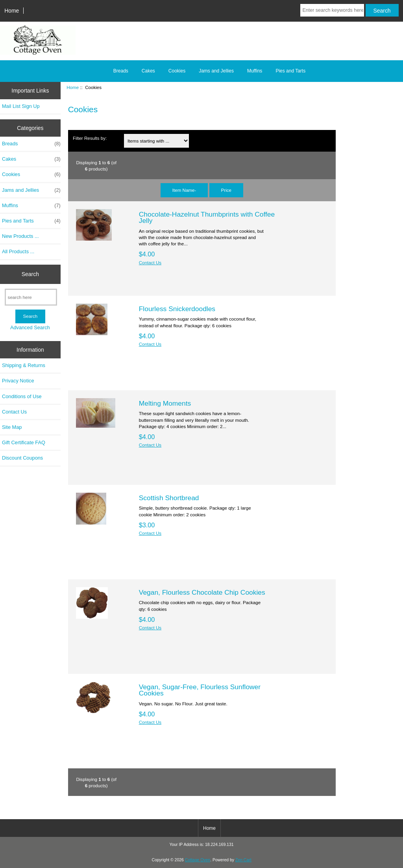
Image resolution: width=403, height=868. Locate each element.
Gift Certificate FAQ (24, 442)
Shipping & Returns (24, 365)
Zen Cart (243, 860)
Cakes (148, 71)
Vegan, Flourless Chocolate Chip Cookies (202, 592)
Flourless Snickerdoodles (177, 309)
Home (12, 11)
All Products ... (18, 251)
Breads (121, 71)
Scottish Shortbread (169, 498)
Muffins (255, 71)
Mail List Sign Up (21, 106)
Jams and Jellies (216, 71)
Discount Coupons (22, 458)
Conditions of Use (22, 396)
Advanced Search (30, 327)
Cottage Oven (198, 860)
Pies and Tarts (290, 71)
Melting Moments (165, 403)
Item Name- (184, 190)
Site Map (12, 427)
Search (30, 274)
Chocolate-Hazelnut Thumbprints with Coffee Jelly (207, 217)
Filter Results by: (90, 138)
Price (226, 190)
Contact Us (14, 412)
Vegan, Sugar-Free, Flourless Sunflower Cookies (200, 690)
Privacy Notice (18, 381)
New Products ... (20, 236)
